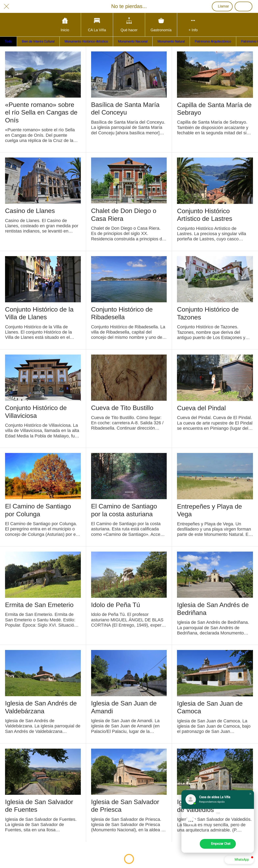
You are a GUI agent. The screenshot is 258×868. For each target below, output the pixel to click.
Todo (8, 41)
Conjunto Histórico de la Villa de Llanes (39, 313)
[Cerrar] (6, 6)
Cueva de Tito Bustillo (122, 408)
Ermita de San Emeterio (39, 605)
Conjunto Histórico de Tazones (208, 313)
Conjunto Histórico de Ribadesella (122, 313)
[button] (250, 794)
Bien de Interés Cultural (38, 41)
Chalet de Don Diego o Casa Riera (124, 215)
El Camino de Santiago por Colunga (38, 510)
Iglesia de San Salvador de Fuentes (39, 806)
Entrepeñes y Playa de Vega (209, 510)
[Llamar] (222, 6)
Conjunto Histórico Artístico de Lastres (205, 215)
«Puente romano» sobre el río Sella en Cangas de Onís (41, 112)
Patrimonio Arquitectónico (213, 41)
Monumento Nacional (133, 41)
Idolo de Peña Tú (116, 605)
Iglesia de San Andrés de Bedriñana (213, 609)
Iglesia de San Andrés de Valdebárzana (41, 707)
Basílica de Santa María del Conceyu (125, 108)
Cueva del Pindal (201, 408)
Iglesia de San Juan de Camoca (210, 707)
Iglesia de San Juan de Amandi (124, 707)
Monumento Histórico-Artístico (86, 41)
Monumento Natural (171, 41)
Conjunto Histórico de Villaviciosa (36, 412)
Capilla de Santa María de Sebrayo (214, 109)
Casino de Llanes (30, 211)
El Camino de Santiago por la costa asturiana (124, 510)
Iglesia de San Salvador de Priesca (125, 806)
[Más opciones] (193, 25)
